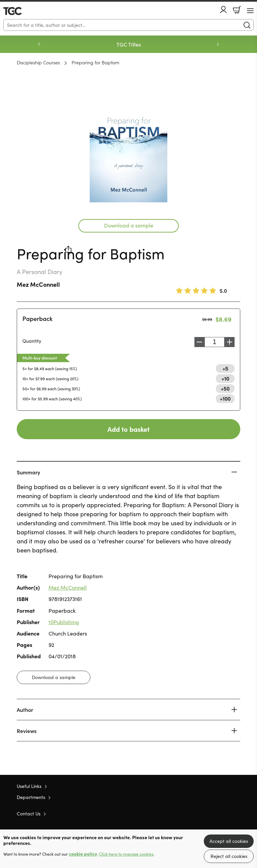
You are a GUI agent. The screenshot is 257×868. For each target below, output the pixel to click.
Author (25, 710)
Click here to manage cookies (126, 854)
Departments (31, 797)
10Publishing (64, 622)
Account (224, 10)
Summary (28, 472)
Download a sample (129, 225)
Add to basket (128, 429)
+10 (225, 378)
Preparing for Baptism (96, 62)
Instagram (237, 813)
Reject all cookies (229, 856)
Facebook (225, 813)
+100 (225, 398)
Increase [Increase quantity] (231, 342)
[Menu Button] (250, 11)
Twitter (213, 813)
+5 (225, 368)
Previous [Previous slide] (39, 44)
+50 (225, 388)
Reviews (27, 731)
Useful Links (29, 786)
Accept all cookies (229, 841)
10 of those (23, 11)
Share (69, 249)
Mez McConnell (38, 284)
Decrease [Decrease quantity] (198, 342)
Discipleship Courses (38, 62)
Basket (237, 10)
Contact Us (29, 814)
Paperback (37, 318)
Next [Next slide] (218, 44)
